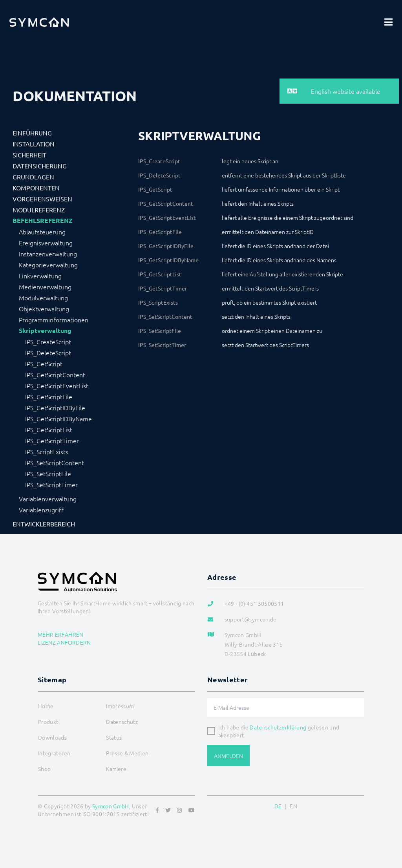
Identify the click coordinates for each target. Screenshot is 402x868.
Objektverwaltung (44, 309)
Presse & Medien (127, 753)
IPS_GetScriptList (49, 429)
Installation (34, 144)
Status (114, 737)
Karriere (116, 769)
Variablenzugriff (41, 510)
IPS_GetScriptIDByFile (55, 408)
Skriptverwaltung (45, 331)
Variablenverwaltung (48, 499)
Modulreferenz (39, 210)
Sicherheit (29, 155)
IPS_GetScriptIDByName (58, 418)
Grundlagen (33, 177)
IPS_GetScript (44, 364)
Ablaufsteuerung (42, 232)
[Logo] (39, 22)
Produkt (48, 722)
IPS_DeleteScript (48, 353)
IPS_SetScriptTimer (51, 484)
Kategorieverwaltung (48, 265)
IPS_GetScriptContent (55, 375)
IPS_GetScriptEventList (57, 386)
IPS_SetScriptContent (55, 462)
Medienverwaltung (45, 287)
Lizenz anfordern (64, 642)
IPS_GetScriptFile (49, 397)
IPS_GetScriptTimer (52, 440)
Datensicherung (40, 166)
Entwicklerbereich (44, 524)
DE (278, 806)
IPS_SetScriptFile (48, 473)
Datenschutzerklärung (278, 727)
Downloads (52, 737)
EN (293, 806)
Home (46, 706)
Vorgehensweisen (42, 199)
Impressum (120, 706)
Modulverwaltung (43, 298)
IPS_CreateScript (48, 342)
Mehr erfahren (61, 634)
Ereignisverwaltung (46, 243)
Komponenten (36, 188)
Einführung (32, 133)
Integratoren (54, 753)
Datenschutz (122, 722)
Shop (44, 769)
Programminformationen (54, 320)
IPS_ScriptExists (47, 451)
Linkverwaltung (40, 276)
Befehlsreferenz (43, 221)
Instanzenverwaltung (48, 254)
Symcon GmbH (111, 806)
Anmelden (228, 756)
